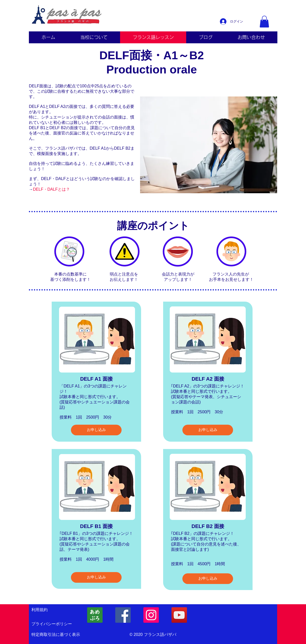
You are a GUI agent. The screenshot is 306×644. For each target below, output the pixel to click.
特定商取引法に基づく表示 (56, 635)
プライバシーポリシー (52, 624)
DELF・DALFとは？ (51, 189)
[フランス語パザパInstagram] (151, 615)
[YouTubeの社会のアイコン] (179, 615)
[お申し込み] (96, 430)
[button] (264, 22)
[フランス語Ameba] (95, 615)
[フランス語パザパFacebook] (123, 615)
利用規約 (40, 610)
